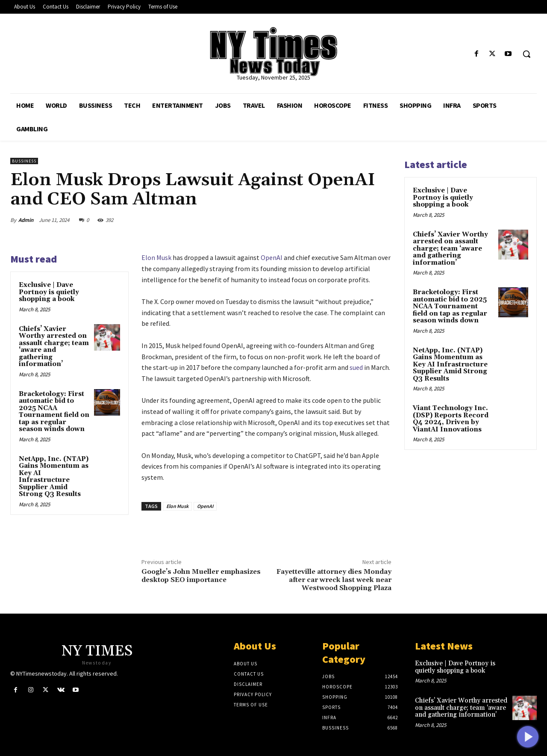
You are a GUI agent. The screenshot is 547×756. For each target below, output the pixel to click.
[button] (526, 54)
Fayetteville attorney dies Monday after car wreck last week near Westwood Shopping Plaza (334, 580)
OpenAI (272, 257)
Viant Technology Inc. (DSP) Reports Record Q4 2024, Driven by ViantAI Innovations (451, 419)
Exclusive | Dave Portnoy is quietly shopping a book (49, 292)
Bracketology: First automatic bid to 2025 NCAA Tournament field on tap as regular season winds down (54, 412)
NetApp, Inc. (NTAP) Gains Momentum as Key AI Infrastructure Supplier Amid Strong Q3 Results (54, 477)
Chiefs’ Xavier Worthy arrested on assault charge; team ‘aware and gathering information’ (54, 347)
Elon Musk (156, 257)
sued (356, 367)
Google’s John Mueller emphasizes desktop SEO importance (201, 576)
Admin (26, 220)
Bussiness (24, 161)
